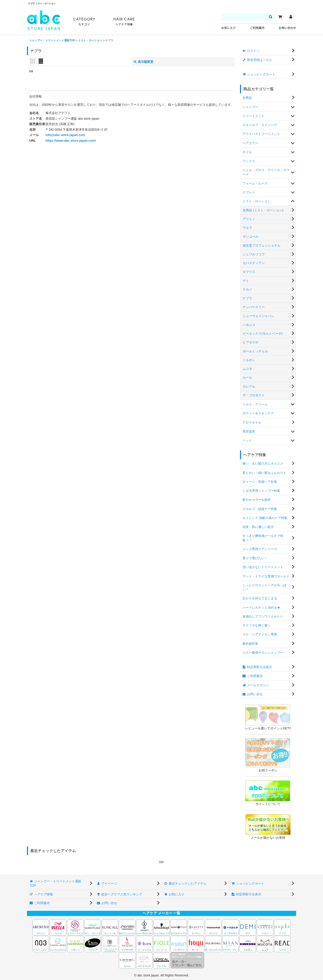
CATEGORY (84, 22)
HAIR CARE (124, 22)
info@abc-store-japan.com (65, 135)
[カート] (280, 17)
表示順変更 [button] (144, 62)
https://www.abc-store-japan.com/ (71, 141)
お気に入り (228, 28)
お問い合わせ (287, 28)
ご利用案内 (257, 28)
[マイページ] (291, 17)
